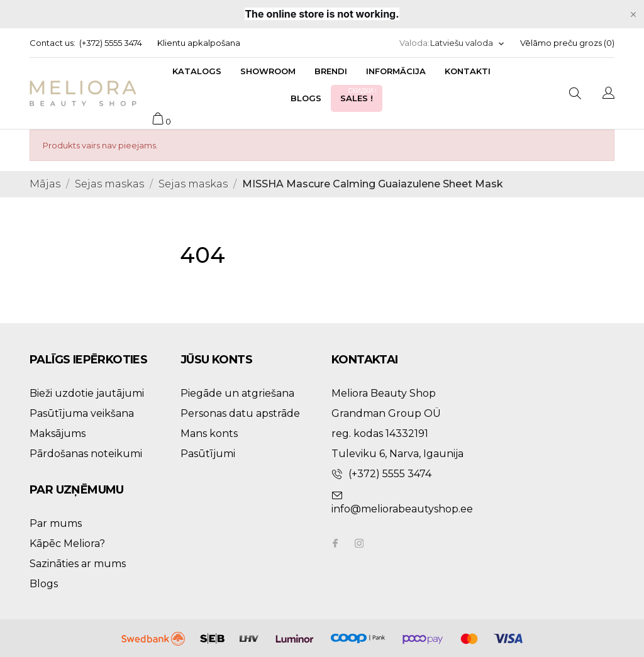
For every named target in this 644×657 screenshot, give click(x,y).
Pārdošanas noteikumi (86, 454)
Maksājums (58, 433)
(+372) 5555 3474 (111, 43)
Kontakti (468, 71)
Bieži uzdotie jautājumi (87, 393)
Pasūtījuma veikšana (82, 413)
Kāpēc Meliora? (67, 544)
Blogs (306, 98)
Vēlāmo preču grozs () (567, 43)
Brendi (331, 71)
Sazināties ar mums (78, 564)
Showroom (268, 71)
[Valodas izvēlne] (468, 43)
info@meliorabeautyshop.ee (402, 509)
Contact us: (53, 43)
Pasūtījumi (208, 454)
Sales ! (360, 95)
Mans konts (209, 433)
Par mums (56, 523)
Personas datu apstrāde (240, 413)
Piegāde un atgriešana (237, 393)
